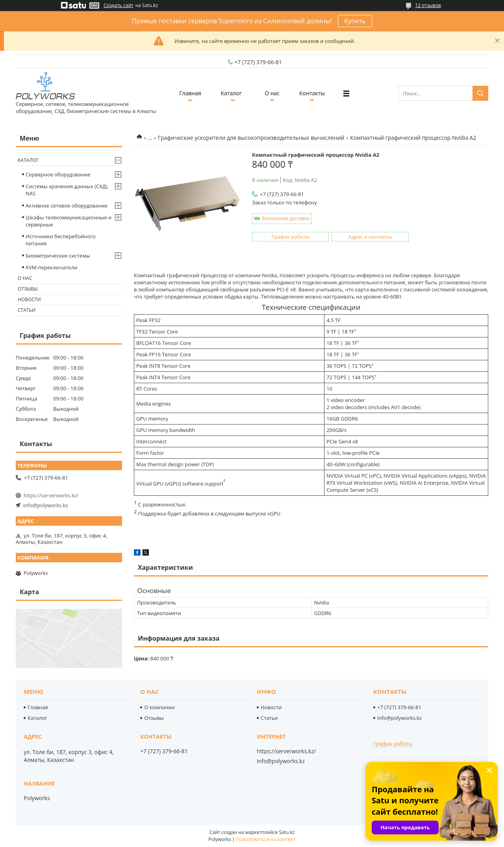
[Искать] (480, 93)
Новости (29, 299)
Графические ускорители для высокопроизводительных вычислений (251, 138)
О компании (159, 707)
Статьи (27, 310)
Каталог (231, 93)
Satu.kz (287, 832)
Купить (355, 21)
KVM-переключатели (51, 267)
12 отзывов (428, 5)
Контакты (312, 93)
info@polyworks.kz (45, 505)
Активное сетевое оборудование (67, 206)
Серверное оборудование (58, 174)
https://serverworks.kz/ (51, 495)
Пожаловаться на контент (266, 839)
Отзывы (28, 289)
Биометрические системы (58, 256)
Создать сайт (119, 6)
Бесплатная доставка (286, 219)
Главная (190, 93)
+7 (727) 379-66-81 (399, 707)
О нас (272, 93)
